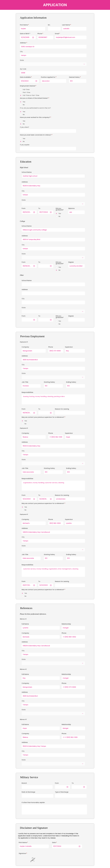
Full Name (25, 624)
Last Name (66, 25)
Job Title (25, 382)
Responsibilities (27, 392)
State (24, 373)
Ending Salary (71, 382)
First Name (24, 25)
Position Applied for (48, 77)
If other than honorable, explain (33, 803)
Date (55, 843)
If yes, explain (25, 145)
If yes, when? (24, 127)
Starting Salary (49, 382)
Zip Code (23, 69)
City (23, 365)
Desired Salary (74, 77)
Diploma (71, 208)
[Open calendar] (80, 846)
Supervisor (69, 347)
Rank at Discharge (28, 792)
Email (57, 34)
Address (25, 356)
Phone (51, 347)
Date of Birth (26, 34)
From (57, 783)
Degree (71, 262)
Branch (24, 783)
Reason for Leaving (62, 409)
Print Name (23, 843)
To (73, 783)
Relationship (66, 624)
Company (25, 347)
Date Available (26, 77)
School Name (27, 172)
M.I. (49, 25)
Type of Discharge (62, 792)
